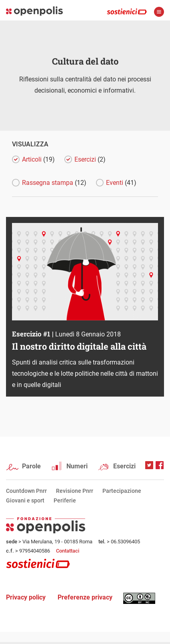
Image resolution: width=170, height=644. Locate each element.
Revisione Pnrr (75, 491)
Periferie (65, 500)
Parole (31, 466)
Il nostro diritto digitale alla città (79, 346)
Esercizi (90, 159)
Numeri (77, 466)
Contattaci (68, 551)
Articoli (38, 159)
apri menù (159, 12)
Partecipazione (122, 491)
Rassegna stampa (54, 183)
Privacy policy (26, 597)
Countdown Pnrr (26, 491)
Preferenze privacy (85, 597)
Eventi (121, 183)
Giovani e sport (25, 500)
